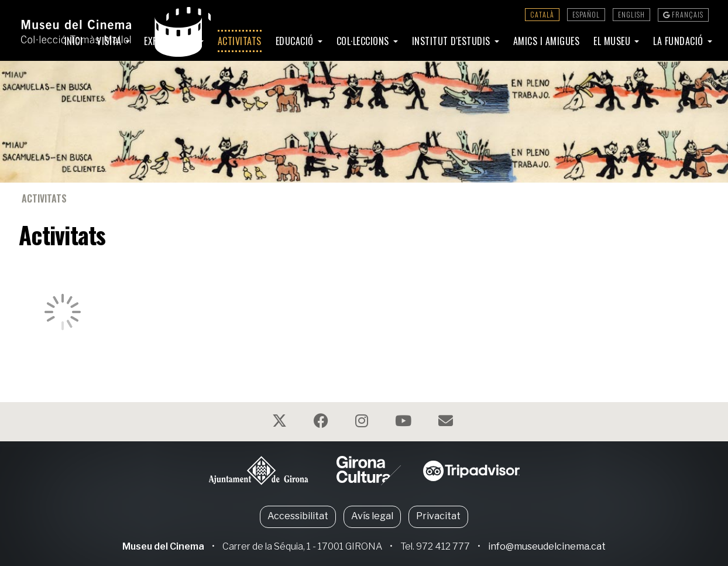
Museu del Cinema (163, 546)
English (631, 14)
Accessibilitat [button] (298, 516)
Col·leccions (364, 41)
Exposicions (171, 41)
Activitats (240, 41)
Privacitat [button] (438, 516)
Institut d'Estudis (453, 41)
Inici (74, 41)
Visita (110, 41)
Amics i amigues (547, 41)
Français (683, 14)
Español (586, 14)
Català (542, 14)
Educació (296, 41)
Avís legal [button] (372, 516)
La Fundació (679, 41)
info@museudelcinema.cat (547, 546)
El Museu (613, 41)
